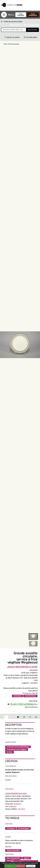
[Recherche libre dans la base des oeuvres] (14, 30)
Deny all (22, 866)
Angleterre (17, 804)
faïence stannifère (13, 851)
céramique (17, 696)
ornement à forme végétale (17, 750)
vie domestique (30, 696)
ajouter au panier (12, 37)
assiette (8, 780)
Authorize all (11, 866)
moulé (9, 861)
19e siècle (21, 809)
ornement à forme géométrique (18, 747)
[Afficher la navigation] (4, 15)
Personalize (31, 866)
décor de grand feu (13, 858)
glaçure (27, 858)
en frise (9, 752)
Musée (33, 15)
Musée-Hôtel (22, 704)
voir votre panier (31, 37)
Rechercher (33, 30)
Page (21, 15)
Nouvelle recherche (24, 25)
